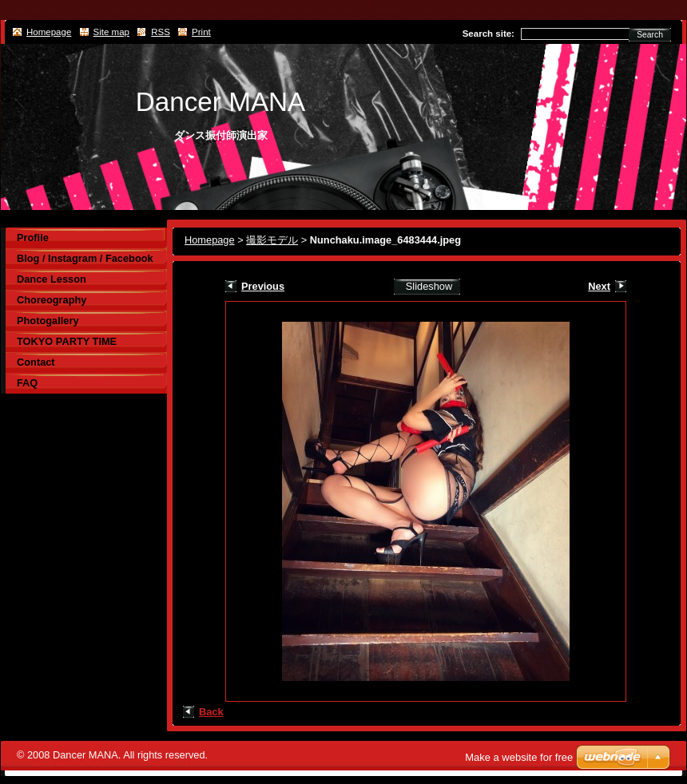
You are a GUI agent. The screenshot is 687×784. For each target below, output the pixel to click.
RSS (161, 32)
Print (201, 32)
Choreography (52, 300)
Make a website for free (519, 757)
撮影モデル (272, 240)
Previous (263, 286)
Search (650, 35)
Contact (36, 362)
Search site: (488, 34)
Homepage (210, 240)
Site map (111, 32)
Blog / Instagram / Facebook (85, 258)
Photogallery (48, 321)
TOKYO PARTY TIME (67, 341)
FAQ (27, 383)
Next (599, 286)
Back (211, 712)
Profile (33, 238)
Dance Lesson (52, 279)
